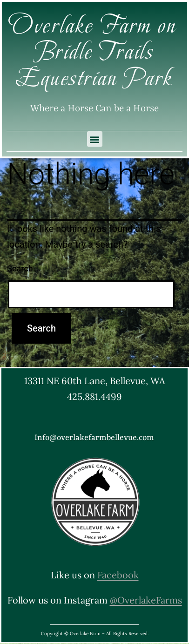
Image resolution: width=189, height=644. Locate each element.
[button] (95, 139)
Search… (23, 268)
